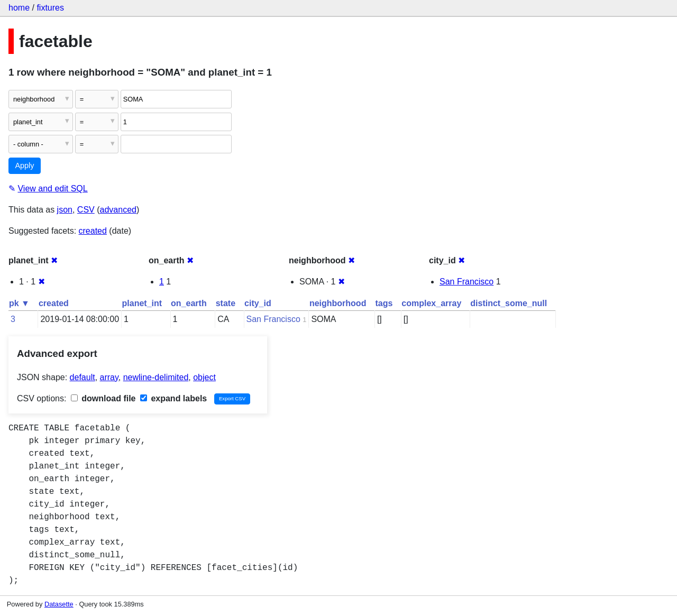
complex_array (431, 303)
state (226, 303)
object (204, 377)
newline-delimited (156, 377)
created (93, 231)
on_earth (189, 303)
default (83, 377)
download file (103, 398)
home (19, 8)
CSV (86, 210)
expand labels (173, 398)
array (109, 377)
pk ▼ (19, 303)
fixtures (50, 8)
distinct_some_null (509, 303)
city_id (258, 303)
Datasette (59, 604)
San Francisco (466, 282)
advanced (118, 210)
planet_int (142, 303)
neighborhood (338, 303)
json (65, 210)
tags (384, 303)
